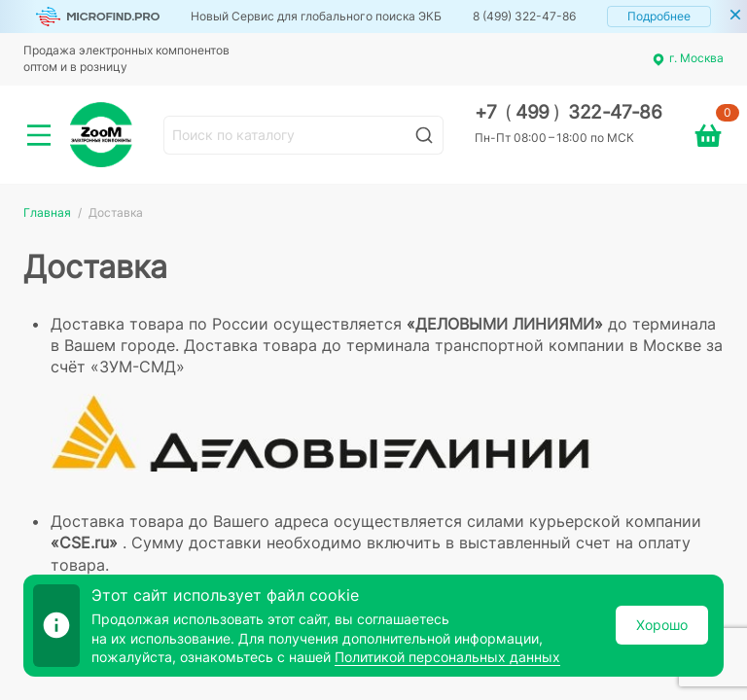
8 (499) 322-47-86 (524, 16)
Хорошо (662, 625)
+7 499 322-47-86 (569, 112)
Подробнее (659, 16)
